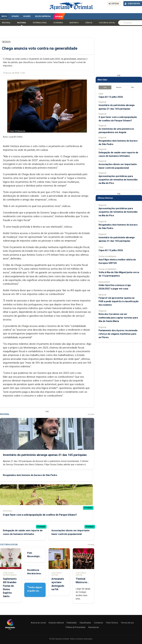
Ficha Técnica (112, 623)
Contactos (99, 623)
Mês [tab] (133, 87)
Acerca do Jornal (38, 623)
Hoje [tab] (105, 87)
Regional (6, 23)
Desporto (74, 23)
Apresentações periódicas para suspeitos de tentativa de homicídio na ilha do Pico (118, 180)
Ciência (89, 23)
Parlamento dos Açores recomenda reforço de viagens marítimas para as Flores (118, 334)
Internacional (40, 23)
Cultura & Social (107, 23)
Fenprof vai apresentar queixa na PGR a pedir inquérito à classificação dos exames (119, 301)
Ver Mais (91, 414)
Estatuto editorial (56, 623)
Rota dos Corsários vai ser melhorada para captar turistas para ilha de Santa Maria (118, 318)
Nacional (22, 23)
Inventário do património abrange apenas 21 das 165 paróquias (45, 455)
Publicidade (72, 623)
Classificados (85, 623)
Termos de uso (127, 623)
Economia (58, 23)
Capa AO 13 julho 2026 (111, 97)
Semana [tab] (119, 87)
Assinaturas (94, 627)
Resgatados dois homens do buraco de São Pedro (30, 475)
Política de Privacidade (76, 627)
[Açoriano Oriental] (10, 630)
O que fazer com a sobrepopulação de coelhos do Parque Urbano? (40, 515)
